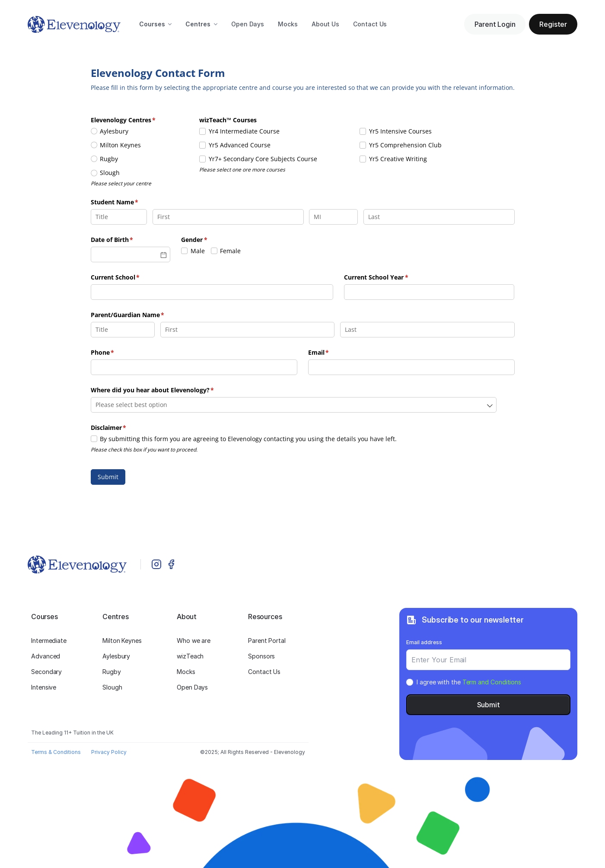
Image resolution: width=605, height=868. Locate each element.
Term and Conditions (492, 682)
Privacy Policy (109, 752)
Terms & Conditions (56, 752)
